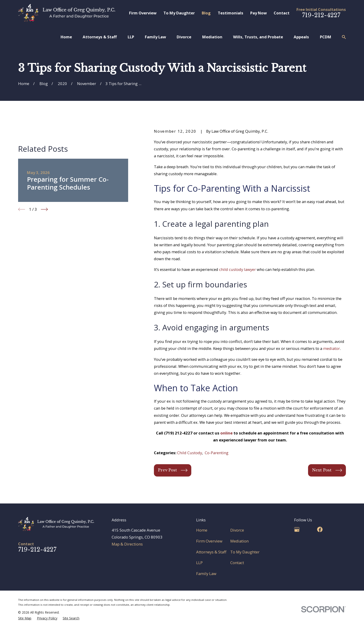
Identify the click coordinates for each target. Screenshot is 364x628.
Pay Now (258, 13)
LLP (199, 563)
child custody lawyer (237, 269)
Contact (282, 13)
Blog (206, 13)
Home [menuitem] (66, 37)
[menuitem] (25, 618)
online (226, 433)
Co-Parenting (217, 453)
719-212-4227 (321, 15)
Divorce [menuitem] (184, 37)
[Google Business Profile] (297, 529)
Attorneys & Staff (211, 552)
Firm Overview (143, 13)
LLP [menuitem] (131, 37)
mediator (331, 348)
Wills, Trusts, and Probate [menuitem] (258, 37)
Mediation (239, 541)
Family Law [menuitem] (155, 37)
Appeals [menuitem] (301, 37)
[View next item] (44, 267)
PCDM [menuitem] (326, 37)
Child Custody (190, 453)
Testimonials (231, 13)
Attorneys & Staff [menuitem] (100, 37)
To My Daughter (179, 13)
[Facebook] (320, 529)
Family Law (206, 574)
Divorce (237, 530)
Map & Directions (127, 544)
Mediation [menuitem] (212, 37)
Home (202, 530)
